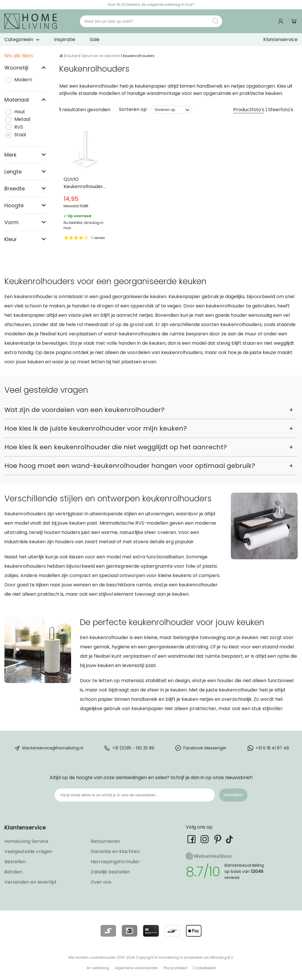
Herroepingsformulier (115, 862)
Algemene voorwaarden (136, 968)
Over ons (101, 882)
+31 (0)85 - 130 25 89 (133, 748)
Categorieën (19, 39)
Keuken (72, 56)
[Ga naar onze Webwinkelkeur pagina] (209, 858)
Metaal (22, 119)
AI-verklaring (98, 968)
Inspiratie (65, 39)
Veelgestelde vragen (28, 851)
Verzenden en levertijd (30, 882)
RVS (19, 127)
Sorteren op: (133, 109)
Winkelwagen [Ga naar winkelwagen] (294, 21)
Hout (20, 112)
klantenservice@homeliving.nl (53, 748)
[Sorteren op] (171, 110)
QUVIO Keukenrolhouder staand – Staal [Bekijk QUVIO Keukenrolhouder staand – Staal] (85, 185)
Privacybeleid (175, 968)
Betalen (13, 872)
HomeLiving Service (26, 841)
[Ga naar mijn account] (282, 21)
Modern (23, 80)
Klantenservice (280, 39)
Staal (20, 135)
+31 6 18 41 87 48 (272, 748)
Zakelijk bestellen (110, 872)
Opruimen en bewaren (101, 56)
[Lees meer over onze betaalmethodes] (108, 931)
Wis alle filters (19, 56)
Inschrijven (233, 795)
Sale (95, 39)
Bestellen (15, 862)
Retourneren (105, 841)
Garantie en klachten (115, 851)
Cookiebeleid (204, 968)
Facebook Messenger (205, 748)
